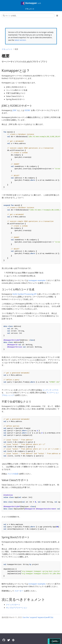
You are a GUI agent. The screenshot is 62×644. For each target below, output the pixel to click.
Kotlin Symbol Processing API (25, 294)
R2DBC (28, 110)
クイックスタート (13, 605)
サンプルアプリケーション (17, 608)
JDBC (15, 110)
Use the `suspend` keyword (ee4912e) (38, 617)
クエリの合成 (13, 474)
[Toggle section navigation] (57, 16)
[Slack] (13, 640)
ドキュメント (7, 49)
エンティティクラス (51, 390)
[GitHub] (4, 640)
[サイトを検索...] (28, 16)
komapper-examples (37, 280)
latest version (20, 40)
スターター (19, 591)
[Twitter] (9, 640)
